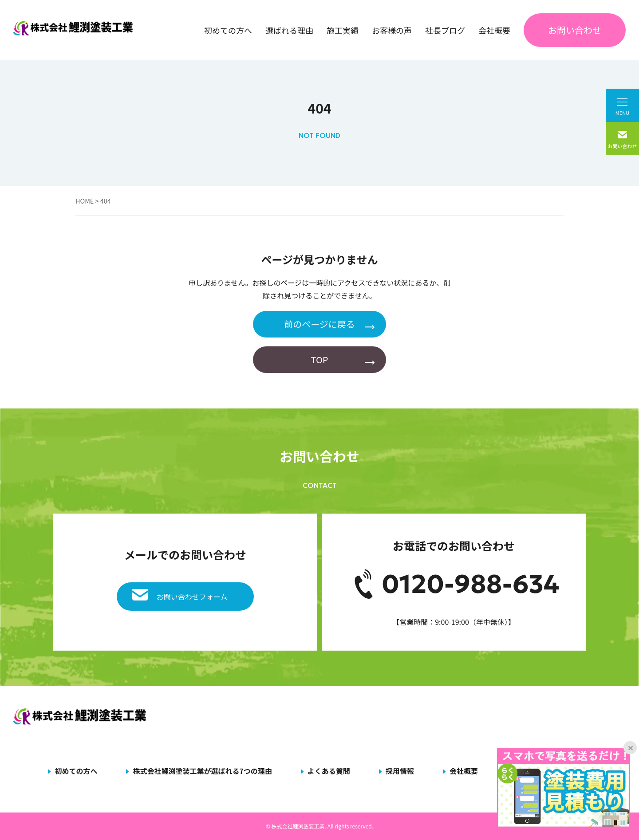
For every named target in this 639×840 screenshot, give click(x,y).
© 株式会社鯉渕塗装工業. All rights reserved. (319, 826)
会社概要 (494, 30)
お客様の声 (392, 30)
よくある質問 (329, 771)
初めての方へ (228, 30)
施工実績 (343, 30)
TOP (320, 359)
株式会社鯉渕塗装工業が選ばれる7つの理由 (202, 771)
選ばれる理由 (289, 30)
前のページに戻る (319, 324)
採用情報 (400, 771)
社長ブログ (445, 30)
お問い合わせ (575, 30)
